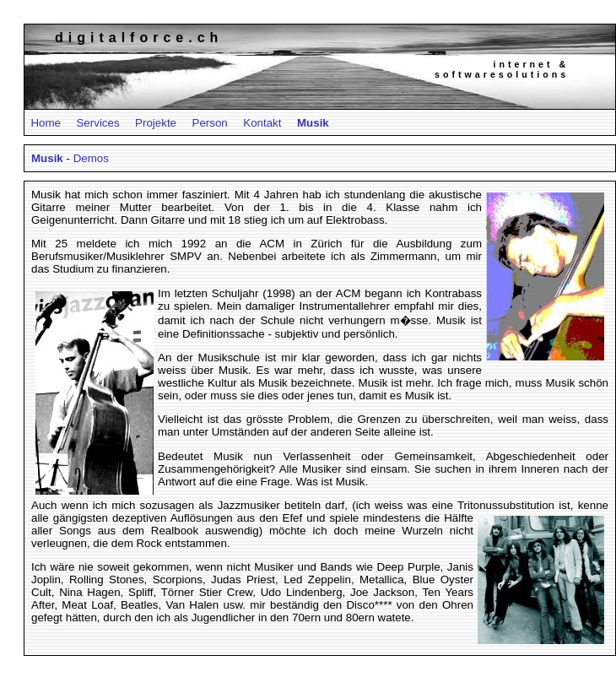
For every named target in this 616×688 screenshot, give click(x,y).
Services (97, 123)
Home (46, 123)
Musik (313, 123)
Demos (91, 158)
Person (210, 123)
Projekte (156, 123)
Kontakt (262, 123)
